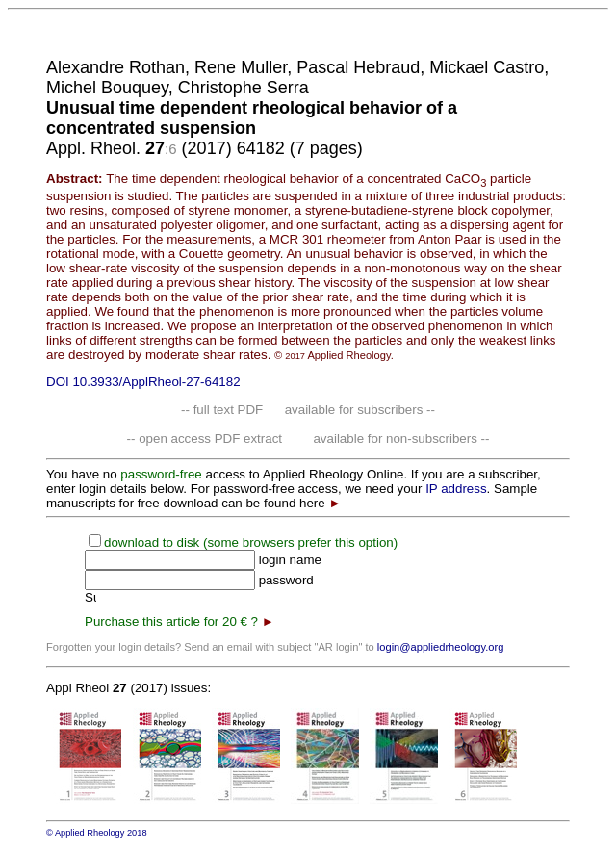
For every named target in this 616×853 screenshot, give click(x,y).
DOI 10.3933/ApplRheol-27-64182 (143, 382)
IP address (456, 489)
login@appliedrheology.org (441, 647)
